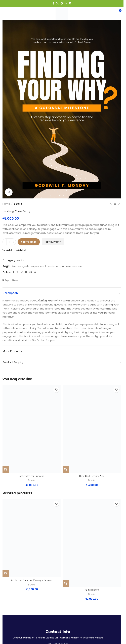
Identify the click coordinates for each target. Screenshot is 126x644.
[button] (6, 469)
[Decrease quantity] (5, 242)
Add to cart (29, 242)
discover (16, 266)
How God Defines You (92, 476)
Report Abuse (10, 280)
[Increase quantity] (14, 242)
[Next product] (119, 204)
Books (18, 204)
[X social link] (57, 3)
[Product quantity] (9, 242)
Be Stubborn (92, 590)
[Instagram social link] (22, 272)
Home (6, 204)
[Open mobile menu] (8, 12)
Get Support (53, 242)
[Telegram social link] (70, 3)
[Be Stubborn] (92, 543)
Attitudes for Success (32, 476)
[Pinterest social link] (62, 3)
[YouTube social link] (26, 272)
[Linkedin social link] (66, 3)
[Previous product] (111, 204)
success (77, 266)
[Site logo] (62, 14)
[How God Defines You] (92, 429)
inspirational (38, 266)
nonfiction (53, 266)
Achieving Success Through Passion (32, 580)
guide (26, 266)
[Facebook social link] (53, 3)
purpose (66, 266)
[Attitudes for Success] (32, 429)
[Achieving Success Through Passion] (32, 538)
